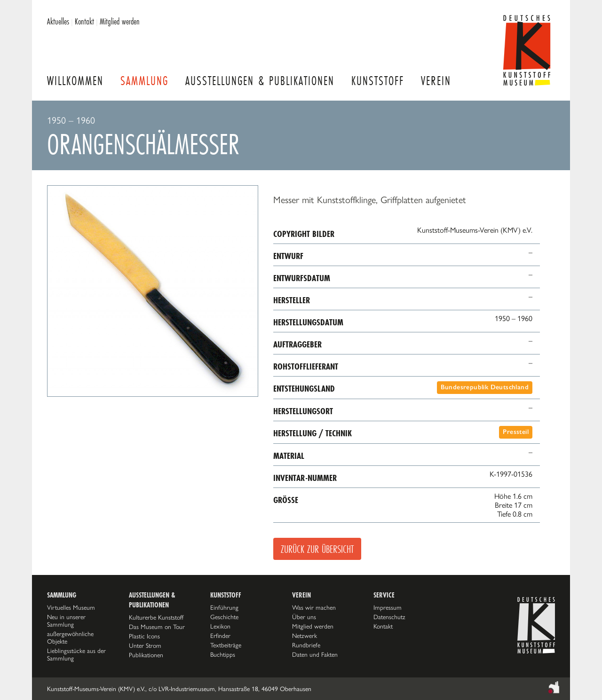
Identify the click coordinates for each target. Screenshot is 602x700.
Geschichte (224, 617)
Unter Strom (145, 645)
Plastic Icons (144, 636)
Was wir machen (314, 607)
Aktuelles (58, 21)
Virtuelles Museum (71, 607)
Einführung (224, 607)
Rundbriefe (306, 645)
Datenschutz (389, 617)
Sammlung (144, 81)
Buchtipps (223, 654)
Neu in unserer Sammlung (66, 621)
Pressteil (516, 432)
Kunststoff (378, 81)
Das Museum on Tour (157, 627)
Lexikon (220, 626)
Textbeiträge (226, 645)
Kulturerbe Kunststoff (156, 617)
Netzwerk (305, 636)
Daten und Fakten (315, 654)
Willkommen (75, 81)
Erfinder (220, 636)
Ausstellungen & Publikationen (260, 81)
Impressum (388, 607)
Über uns (304, 617)
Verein (436, 81)
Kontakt (84, 21)
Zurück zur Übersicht (317, 549)
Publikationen (146, 655)
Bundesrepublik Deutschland (485, 387)
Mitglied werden (120, 21)
